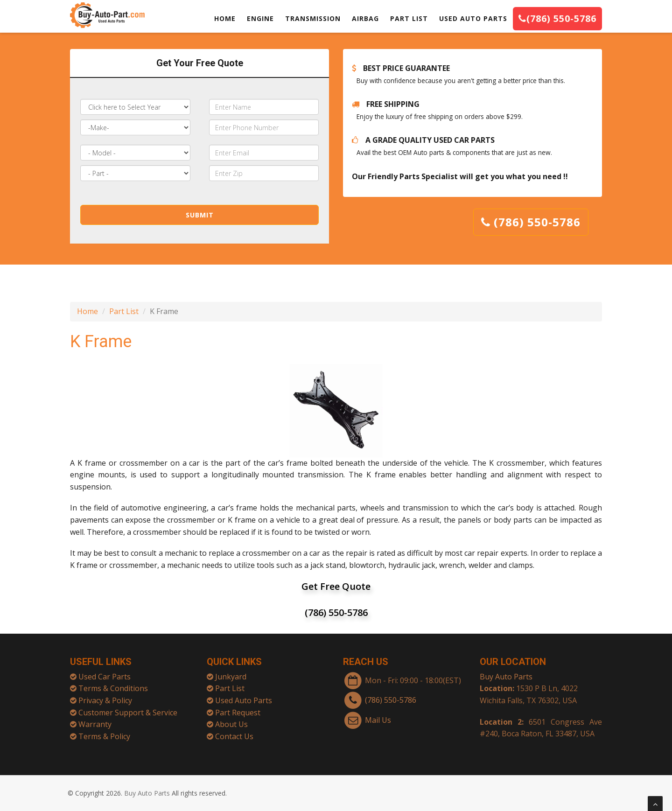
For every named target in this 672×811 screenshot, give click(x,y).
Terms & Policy (104, 732)
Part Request (238, 708)
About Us (231, 720)
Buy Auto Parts (506, 672)
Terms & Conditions (113, 684)
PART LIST (409, 18)
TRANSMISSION (313, 18)
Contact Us (234, 732)
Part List (124, 311)
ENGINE (260, 18)
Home (87, 311)
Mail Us (378, 715)
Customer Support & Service (128, 708)
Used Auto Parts (244, 696)
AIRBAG (365, 18)
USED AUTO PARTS (473, 18)
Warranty (95, 720)
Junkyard (231, 672)
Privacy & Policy (105, 696)
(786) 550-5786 (557, 18)
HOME (225, 18)
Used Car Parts (105, 672)
